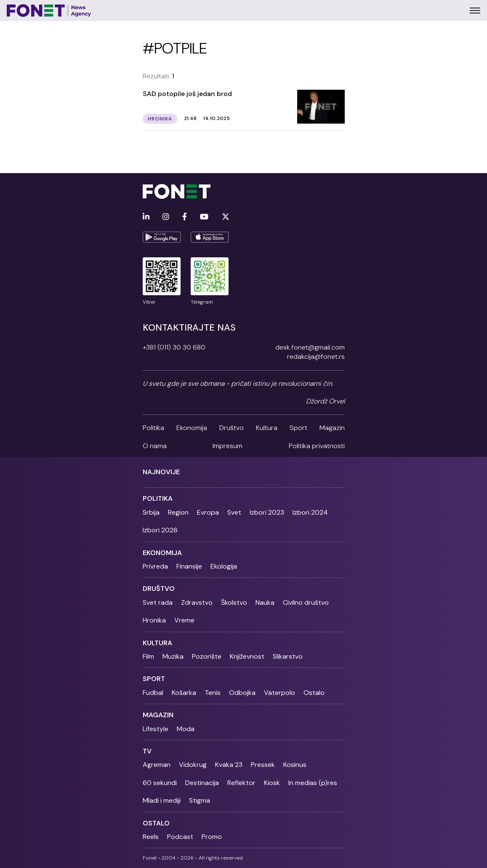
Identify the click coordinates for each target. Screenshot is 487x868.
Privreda (155, 566)
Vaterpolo (279, 693)
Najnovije (161, 472)
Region (178, 512)
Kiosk (272, 783)
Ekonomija (192, 428)
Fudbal (153, 693)
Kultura (267, 428)
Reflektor (241, 783)
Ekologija (224, 566)
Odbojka (242, 693)
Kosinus (295, 765)
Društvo (232, 428)
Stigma (200, 800)
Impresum (228, 446)
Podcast (180, 837)
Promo (212, 837)
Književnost (247, 656)
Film (148, 656)
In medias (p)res (313, 783)
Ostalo (314, 693)
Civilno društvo (306, 602)
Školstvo (234, 602)
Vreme (184, 620)
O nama (155, 446)
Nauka (265, 602)
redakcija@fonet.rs (316, 357)
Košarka (184, 693)
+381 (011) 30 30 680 (174, 347)
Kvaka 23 (229, 765)
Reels (151, 837)
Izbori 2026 (160, 530)
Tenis (213, 693)
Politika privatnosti (317, 446)
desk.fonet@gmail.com (310, 347)
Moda (186, 729)
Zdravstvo (197, 602)
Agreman (157, 765)
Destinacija (202, 783)
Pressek (263, 765)
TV (147, 751)
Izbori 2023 (267, 512)
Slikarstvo (288, 656)
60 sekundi (160, 783)
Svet (234, 512)
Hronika (154, 620)
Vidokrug (193, 765)
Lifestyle (156, 729)
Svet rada (158, 602)
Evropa (208, 512)
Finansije (189, 566)
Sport (298, 428)
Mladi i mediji (162, 800)
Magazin (332, 428)
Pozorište (207, 656)
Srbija (151, 512)
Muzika (173, 656)
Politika (153, 428)
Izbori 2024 (310, 512)
